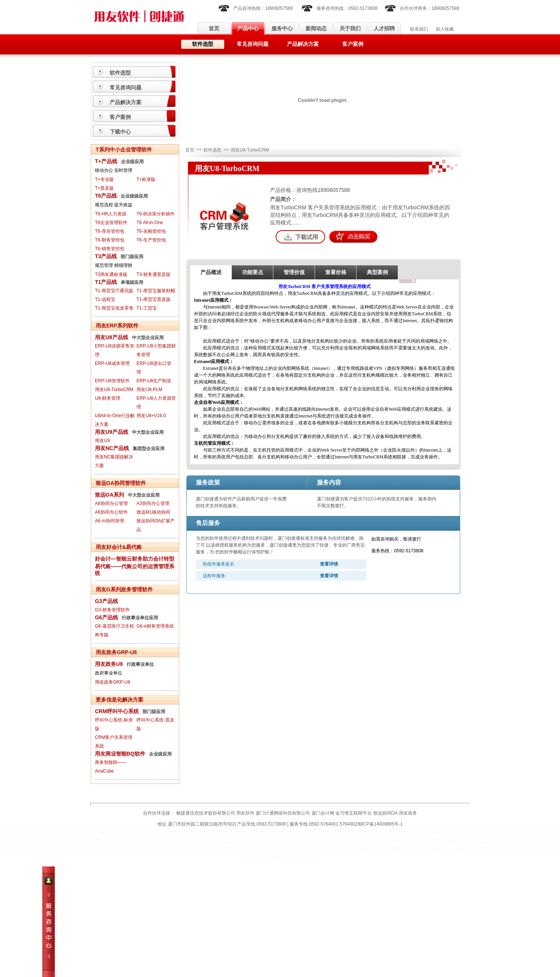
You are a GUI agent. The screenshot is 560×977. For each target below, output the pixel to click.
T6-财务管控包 (110, 240)
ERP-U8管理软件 (112, 381)
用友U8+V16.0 (151, 416)
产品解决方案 (303, 44)
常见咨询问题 (253, 44)
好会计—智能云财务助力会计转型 (135, 559)
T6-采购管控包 (151, 231)
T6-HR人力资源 (111, 214)
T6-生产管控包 (151, 240)
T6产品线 (106, 196)
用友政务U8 (109, 664)
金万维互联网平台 (354, 813)
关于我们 (350, 29)
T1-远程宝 (105, 299)
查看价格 (336, 272)
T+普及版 (104, 188)
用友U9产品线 (112, 432)
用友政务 (408, 813)
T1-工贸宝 (147, 308)
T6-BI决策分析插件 (156, 214)
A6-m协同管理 (109, 521)
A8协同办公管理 (111, 503)
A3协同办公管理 (153, 503)
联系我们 (419, 29)
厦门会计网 (323, 813)
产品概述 (211, 272)
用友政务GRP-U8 (112, 682)
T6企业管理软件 (111, 223)
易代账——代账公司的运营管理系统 (135, 570)
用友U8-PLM (149, 390)
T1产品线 (106, 282)
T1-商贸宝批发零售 (114, 308)
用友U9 (102, 441)
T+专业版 (104, 179)
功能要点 (253, 272)
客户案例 (353, 44)
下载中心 (120, 132)
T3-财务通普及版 (154, 274)
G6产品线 (106, 617)
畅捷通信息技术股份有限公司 (206, 813)
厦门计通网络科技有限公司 (283, 813)
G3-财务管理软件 (112, 610)
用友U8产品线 (112, 337)
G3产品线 (106, 601)
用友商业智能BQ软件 (120, 754)
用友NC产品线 (112, 448)
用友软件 (245, 813)
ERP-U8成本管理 (112, 363)
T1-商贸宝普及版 (154, 299)
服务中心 (282, 29)
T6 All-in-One (150, 223)
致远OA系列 (109, 495)
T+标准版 (146, 179)
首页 (214, 29)
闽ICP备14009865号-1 (380, 824)
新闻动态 (316, 29)
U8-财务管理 (108, 398)
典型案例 (377, 272)
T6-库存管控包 (110, 231)
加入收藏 (445, 29)
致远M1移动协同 (153, 512)
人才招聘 (384, 29)
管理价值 (294, 272)
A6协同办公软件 (111, 512)
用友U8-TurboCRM (114, 390)
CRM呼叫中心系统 (117, 711)
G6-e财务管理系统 (155, 626)
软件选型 (203, 44)
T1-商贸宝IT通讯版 (114, 291)
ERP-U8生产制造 (154, 381)
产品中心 (248, 29)
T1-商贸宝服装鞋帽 (156, 291)
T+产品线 (106, 161)
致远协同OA (385, 813)
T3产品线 (106, 256)
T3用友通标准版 (111, 274)
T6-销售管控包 (110, 249)
